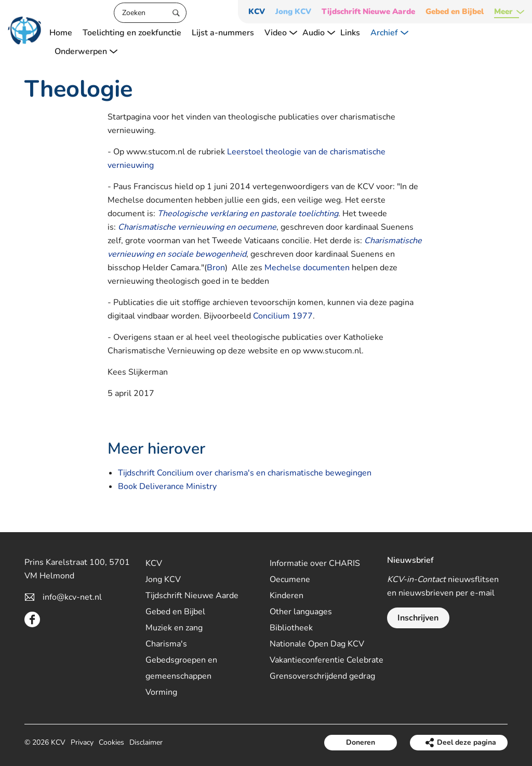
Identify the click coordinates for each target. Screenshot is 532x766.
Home (61, 33)
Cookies (111, 742)
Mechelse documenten (307, 268)
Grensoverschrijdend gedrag (322, 676)
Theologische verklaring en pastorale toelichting (248, 214)
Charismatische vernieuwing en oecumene (197, 227)
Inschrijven (418, 618)
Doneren (361, 742)
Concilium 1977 (283, 316)
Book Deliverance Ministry (167, 486)
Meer (503, 12)
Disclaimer (146, 742)
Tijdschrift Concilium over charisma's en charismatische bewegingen (245, 473)
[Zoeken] (150, 13)
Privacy (82, 742)
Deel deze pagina (467, 742)
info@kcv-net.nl (72, 597)
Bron (216, 268)
